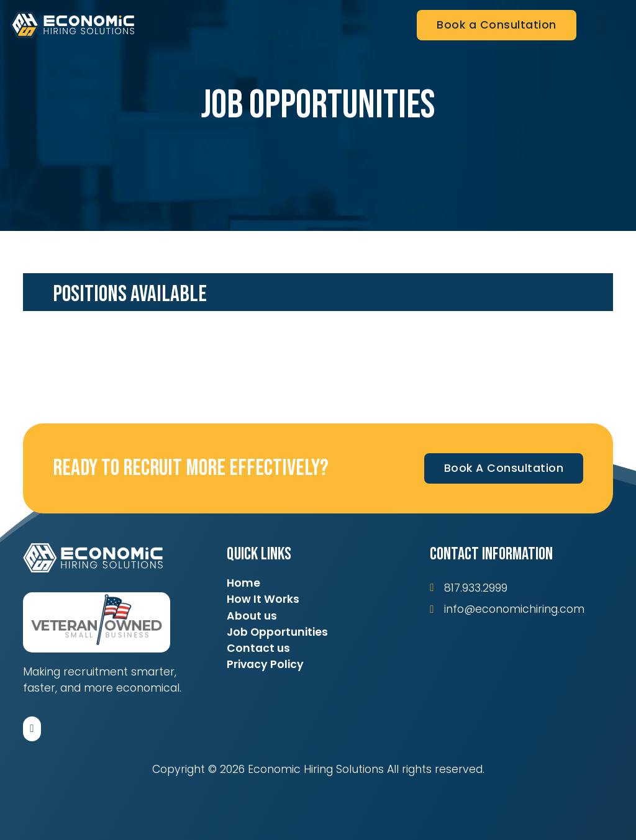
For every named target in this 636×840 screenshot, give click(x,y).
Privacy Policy (265, 664)
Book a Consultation (497, 25)
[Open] (602, 25)
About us (252, 616)
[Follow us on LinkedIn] (32, 729)
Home (243, 583)
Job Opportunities (277, 632)
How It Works (263, 599)
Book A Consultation (504, 468)
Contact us (258, 648)
